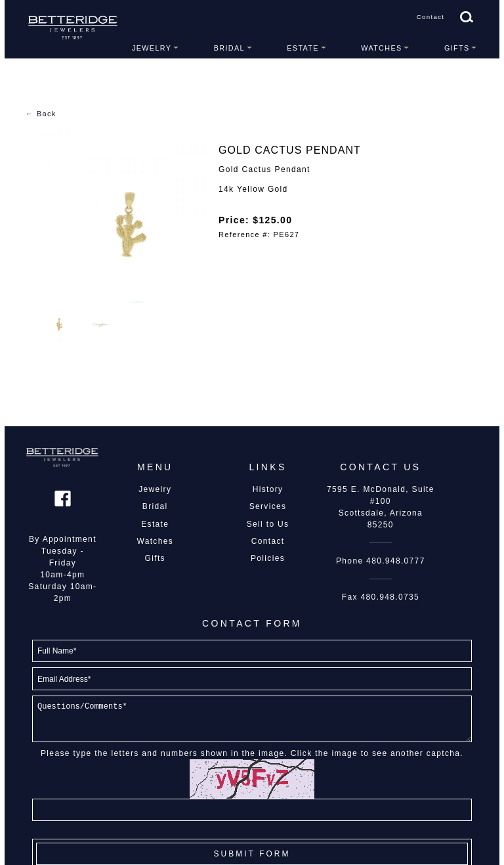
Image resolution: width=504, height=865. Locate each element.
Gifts (457, 48)
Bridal (229, 48)
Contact (431, 17)
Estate (303, 48)
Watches (381, 48)
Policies (268, 558)
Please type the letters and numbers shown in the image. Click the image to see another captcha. (252, 753)
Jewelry (152, 48)
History (268, 489)
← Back (41, 114)
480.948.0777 (396, 561)
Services (268, 506)
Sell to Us (268, 524)
